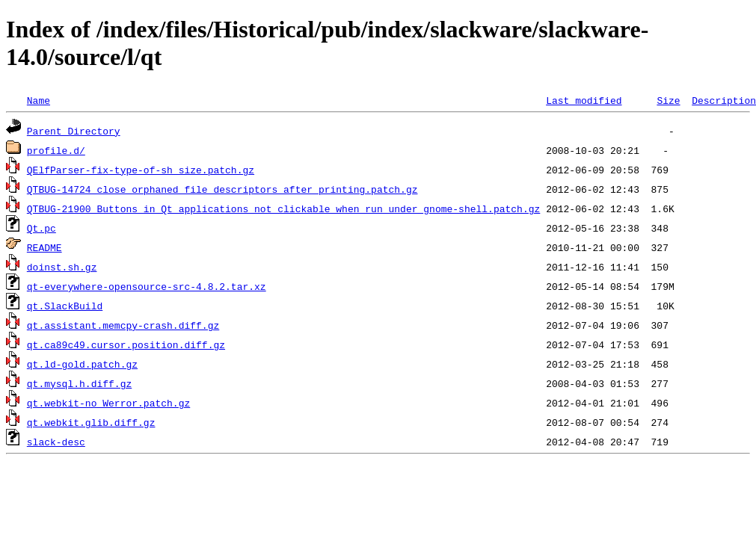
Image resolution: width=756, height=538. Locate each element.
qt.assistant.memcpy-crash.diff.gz (123, 325)
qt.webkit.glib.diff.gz (91, 422)
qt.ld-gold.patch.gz (82, 364)
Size (668, 100)
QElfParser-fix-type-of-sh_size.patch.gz (141, 170)
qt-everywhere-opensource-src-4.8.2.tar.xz (147, 286)
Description (724, 100)
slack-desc (56, 442)
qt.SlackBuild (65, 306)
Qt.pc (42, 228)
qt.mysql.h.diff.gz (79, 383)
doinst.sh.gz (62, 267)
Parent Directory (74, 131)
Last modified (584, 100)
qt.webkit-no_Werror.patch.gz (108, 403)
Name (39, 100)
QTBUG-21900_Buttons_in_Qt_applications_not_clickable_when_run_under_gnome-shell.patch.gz (283, 208)
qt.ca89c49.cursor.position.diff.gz (126, 344)
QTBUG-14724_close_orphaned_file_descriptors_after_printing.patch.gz (222, 189)
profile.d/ (56, 150)
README (44, 247)
